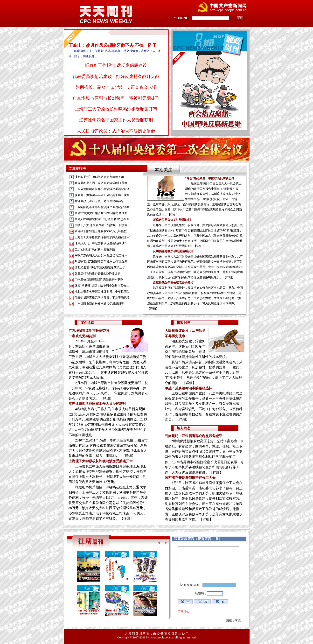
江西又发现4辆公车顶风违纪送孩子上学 (100, 267)
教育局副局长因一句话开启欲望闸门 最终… (102, 183)
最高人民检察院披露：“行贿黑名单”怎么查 (102, 219)
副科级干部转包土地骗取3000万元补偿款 (101, 231)
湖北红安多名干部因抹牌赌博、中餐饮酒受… (104, 292)
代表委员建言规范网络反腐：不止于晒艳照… (104, 298)
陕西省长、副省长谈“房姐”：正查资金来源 (116, 87)
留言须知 (183, 612)
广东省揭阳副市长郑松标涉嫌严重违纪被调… (104, 189)
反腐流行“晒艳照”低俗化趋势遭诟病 (98, 273)
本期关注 (164, 170)
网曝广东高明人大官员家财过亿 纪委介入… (102, 255)
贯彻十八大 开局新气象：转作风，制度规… (102, 225)
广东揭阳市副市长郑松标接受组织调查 (99, 304)
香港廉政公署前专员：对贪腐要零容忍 (99, 201)
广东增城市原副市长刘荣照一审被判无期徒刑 (116, 98)
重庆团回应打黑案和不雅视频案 (95, 249)
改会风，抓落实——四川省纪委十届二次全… (104, 195)
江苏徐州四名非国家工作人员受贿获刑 (116, 120)
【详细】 (106, 399)
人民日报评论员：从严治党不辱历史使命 (116, 131)
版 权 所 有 (143, 634)
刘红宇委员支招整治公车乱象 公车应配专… (102, 261)
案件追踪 (87, 323)
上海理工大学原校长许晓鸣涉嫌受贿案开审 (116, 109)
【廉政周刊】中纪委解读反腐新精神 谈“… (102, 243)
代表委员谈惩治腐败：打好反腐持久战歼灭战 (116, 77)
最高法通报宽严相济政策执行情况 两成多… (102, 213)
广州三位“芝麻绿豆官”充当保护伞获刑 (99, 280)
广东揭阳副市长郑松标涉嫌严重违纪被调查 (102, 207)
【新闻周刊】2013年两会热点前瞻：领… (101, 177)
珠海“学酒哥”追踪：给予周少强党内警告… (102, 286)
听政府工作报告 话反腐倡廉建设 (116, 65)
